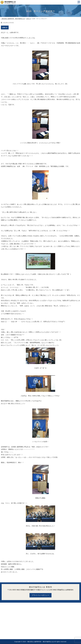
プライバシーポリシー (40, 595)
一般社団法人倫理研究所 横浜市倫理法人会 (40, 642)
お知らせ (5, 27)
